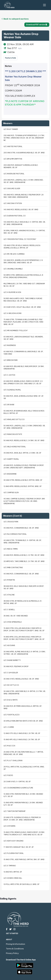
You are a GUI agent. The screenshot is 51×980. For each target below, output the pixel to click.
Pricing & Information (16, 944)
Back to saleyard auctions (15, 19)
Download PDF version (37, 25)
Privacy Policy (12, 953)
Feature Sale (11, 58)
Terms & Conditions (15, 949)
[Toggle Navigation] (44, 5)
